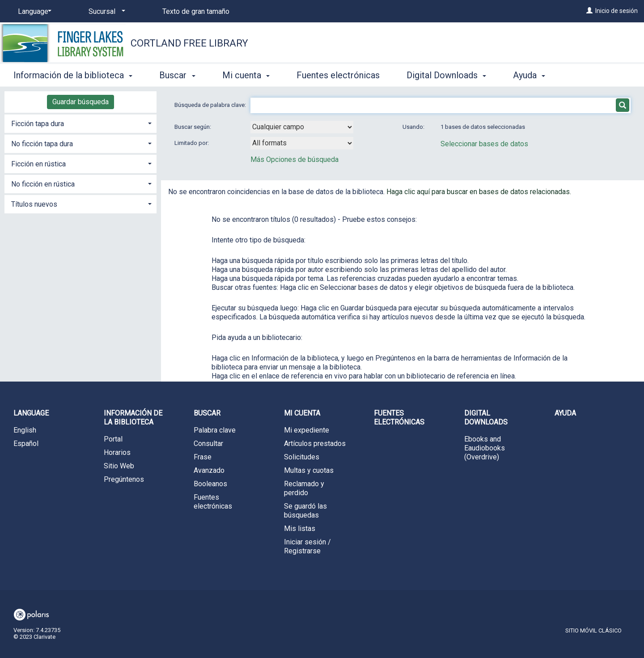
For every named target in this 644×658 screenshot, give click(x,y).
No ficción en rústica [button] (43, 184)
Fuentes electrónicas (338, 75)
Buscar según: (193, 127)
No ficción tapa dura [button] (42, 144)
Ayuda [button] (529, 75)
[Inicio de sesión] (589, 11)
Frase (203, 457)
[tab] (80, 123)
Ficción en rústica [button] (38, 164)
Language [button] (31, 413)
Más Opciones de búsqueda (294, 159)
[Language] (33, 12)
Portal (113, 439)
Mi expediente (307, 430)
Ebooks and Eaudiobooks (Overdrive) (485, 448)
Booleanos (210, 484)
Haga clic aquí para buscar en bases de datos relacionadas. (479, 192)
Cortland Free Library (189, 43)
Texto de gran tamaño (196, 11)
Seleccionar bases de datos (484, 144)
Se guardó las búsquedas (305, 511)
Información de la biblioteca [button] (73, 75)
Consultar (208, 444)
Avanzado (209, 470)
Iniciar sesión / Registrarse (307, 546)
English (25, 430)
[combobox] (302, 127)
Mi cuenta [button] (246, 75)
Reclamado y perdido (304, 488)
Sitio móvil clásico (593, 630)
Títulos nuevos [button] (34, 204)
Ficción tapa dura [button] (38, 124)
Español (26, 444)
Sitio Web (119, 466)
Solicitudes (302, 457)
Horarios (117, 452)
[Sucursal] (105, 12)
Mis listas (300, 529)
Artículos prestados (315, 444)
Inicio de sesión (616, 11)
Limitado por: (192, 143)
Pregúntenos (124, 479)
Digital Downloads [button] (446, 75)
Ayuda (565, 413)
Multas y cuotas (309, 470)
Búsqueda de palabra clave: (211, 105)
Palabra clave (215, 430)
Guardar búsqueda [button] (80, 102)
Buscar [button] (177, 75)
